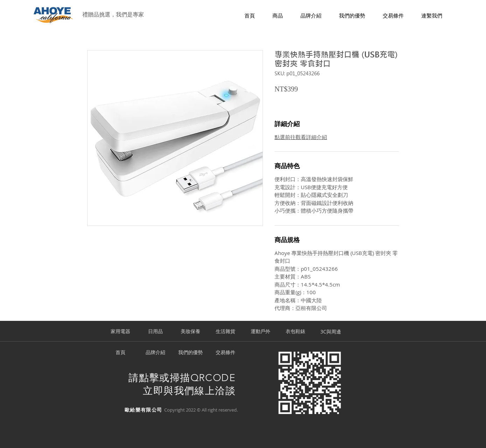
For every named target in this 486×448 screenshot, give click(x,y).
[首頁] (120, 353)
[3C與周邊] (331, 332)
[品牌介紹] (155, 353)
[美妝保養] (190, 332)
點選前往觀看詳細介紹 (301, 137)
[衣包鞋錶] (296, 332)
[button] (278, 16)
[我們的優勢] (190, 353)
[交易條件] (225, 353)
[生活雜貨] (225, 332)
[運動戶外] (261, 332)
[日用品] (155, 332)
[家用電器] (120, 332)
